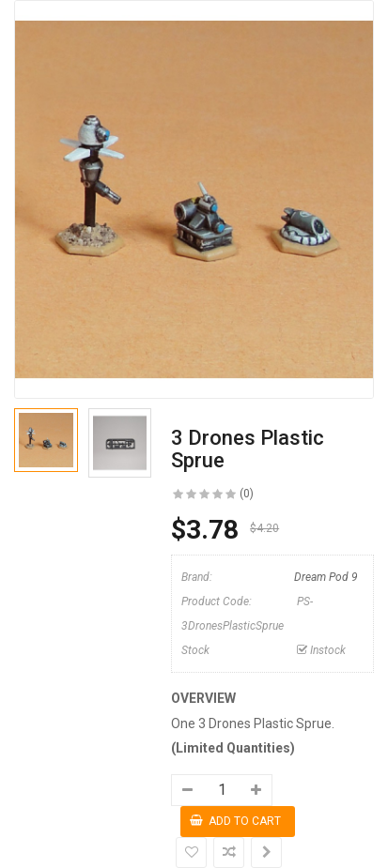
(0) (247, 494)
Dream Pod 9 (326, 577)
